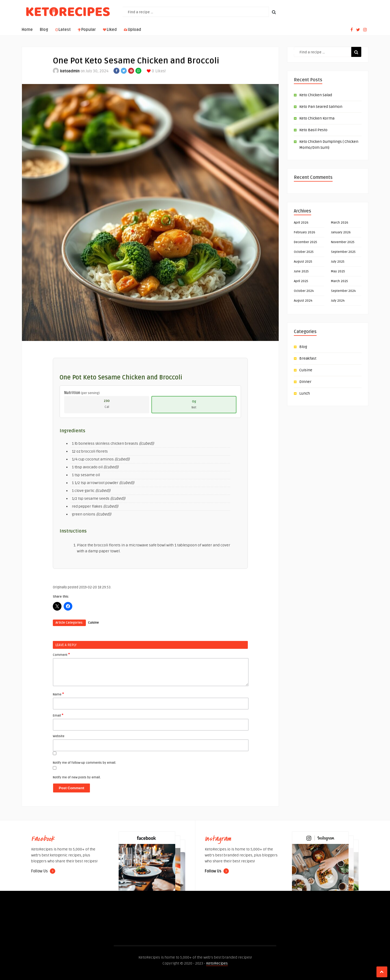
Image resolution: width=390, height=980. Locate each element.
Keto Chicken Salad (316, 95)
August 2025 (303, 262)
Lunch (305, 393)
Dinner (305, 382)
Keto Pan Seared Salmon (321, 107)
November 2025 (343, 242)
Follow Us (43, 871)
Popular (87, 30)
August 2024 (303, 301)
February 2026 (305, 232)
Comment (61, 655)
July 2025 (338, 262)
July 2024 (338, 301)
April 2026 (301, 223)
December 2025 (305, 242)
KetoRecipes (217, 963)
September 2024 (343, 291)
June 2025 (301, 271)
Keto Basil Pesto (313, 130)
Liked (110, 30)
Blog (44, 30)
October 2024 (304, 291)
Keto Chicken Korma (317, 118)
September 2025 (343, 252)
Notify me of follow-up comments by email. (84, 763)
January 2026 (341, 232)
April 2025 (301, 281)
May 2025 (338, 271)
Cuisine (93, 623)
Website (59, 736)
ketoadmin (70, 71)
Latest (63, 30)
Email (58, 715)
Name (58, 694)
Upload (132, 30)
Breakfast (308, 358)
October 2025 (304, 252)
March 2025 (339, 281)
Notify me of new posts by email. (77, 777)
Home (27, 30)
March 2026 (340, 223)
